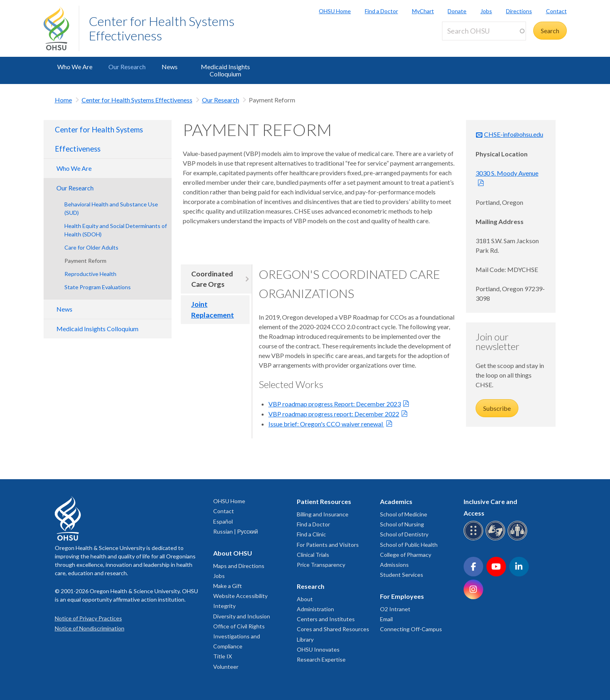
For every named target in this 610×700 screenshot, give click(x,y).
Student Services (402, 575)
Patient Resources (324, 501)
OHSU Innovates (318, 649)
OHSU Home (335, 11)
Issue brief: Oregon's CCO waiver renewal (326, 424)
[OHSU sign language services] (497, 539)
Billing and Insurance (323, 514)
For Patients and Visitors (328, 545)
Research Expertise (321, 659)
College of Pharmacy (406, 555)
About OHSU (233, 553)
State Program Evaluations (98, 287)
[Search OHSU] (484, 31)
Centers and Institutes (326, 619)
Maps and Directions (239, 566)
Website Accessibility (240, 596)
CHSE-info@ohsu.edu (514, 134)
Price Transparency (321, 565)
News (170, 67)
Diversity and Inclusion (242, 616)
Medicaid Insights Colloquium (225, 70)
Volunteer (226, 667)
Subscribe (497, 408)
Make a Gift (228, 586)
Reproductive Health (90, 274)
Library (305, 639)
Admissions (394, 565)
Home (63, 100)
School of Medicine (404, 514)
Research (311, 586)
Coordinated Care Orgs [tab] (212, 279)
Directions (519, 11)
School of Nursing (402, 524)
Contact (556, 11)
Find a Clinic (311, 534)
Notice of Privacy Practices (88, 618)
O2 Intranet (395, 609)
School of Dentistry (404, 534)
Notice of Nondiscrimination (90, 628)
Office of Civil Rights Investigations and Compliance (239, 636)
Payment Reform (85, 261)
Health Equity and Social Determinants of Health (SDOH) (116, 230)
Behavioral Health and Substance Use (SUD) (111, 208)
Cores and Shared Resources (333, 629)
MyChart (423, 11)
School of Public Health (409, 545)
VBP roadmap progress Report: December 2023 (335, 404)
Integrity (224, 606)
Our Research (127, 67)
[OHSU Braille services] (475, 539)
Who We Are (75, 67)
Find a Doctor (381, 11)
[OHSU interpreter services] (519, 539)
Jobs (486, 11)
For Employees (402, 596)
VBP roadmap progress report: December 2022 (334, 414)
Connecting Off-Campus (411, 629)
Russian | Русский (236, 531)
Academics (396, 501)
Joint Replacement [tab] (213, 309)
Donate (457, 11)
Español (223, 521)
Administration (315, 609)
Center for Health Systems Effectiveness (162, 28)
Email (386, 619)
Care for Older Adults (91, 247)
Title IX (223, 656)
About (305, 599)
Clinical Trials (313, 555)
